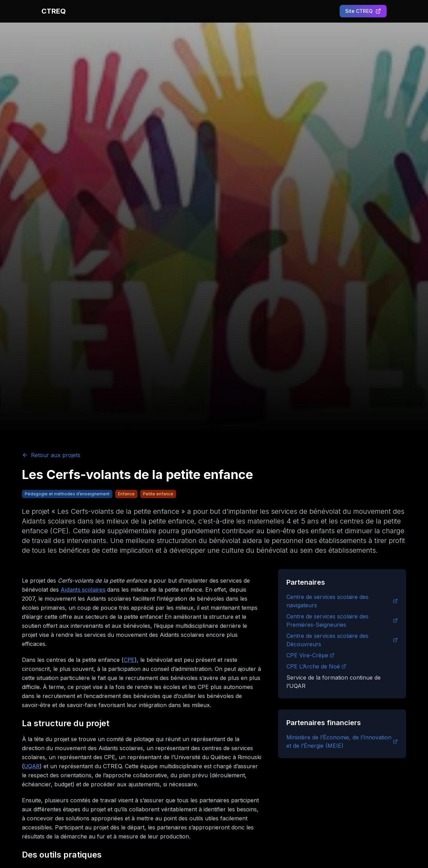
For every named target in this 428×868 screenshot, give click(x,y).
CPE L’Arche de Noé (316, 666)
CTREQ (54, 11)
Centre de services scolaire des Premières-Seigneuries (342, 620)
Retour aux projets (51, 455)
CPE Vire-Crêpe (310, 655)
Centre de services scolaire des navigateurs (342, 601)
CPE (129, 660)
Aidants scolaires (83, 590)
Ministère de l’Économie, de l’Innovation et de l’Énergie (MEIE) (342, 741)
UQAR (32, 766)
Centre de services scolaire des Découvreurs (342, 640)
